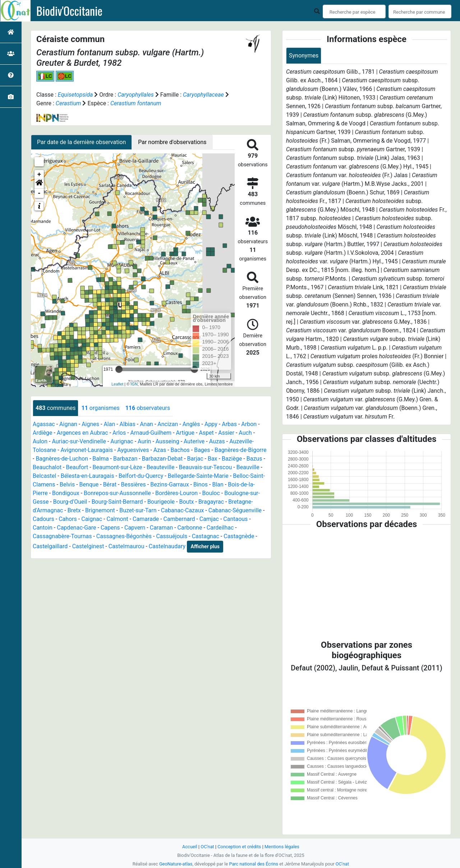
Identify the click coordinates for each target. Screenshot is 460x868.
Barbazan (125, 459)
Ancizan (168, 424)
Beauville (248, 467)
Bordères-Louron (176, 493)
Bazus (254, 459)
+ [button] (39, 175)
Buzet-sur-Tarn (138, 510)
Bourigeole (161, 502)
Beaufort (77, 467)
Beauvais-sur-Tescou (206, 467)
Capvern (135, 528)
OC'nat (207, 847)
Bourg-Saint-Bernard (117, 502)
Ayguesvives (133, 450)
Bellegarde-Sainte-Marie (198, 476)
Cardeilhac (220, 528)
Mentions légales (282, 847)
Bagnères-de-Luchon (62, 459)
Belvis (67, 484)
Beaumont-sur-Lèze (118, 467)
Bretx (74, 510)
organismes (100, 408)
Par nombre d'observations (172, 142)
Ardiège (43, 433)
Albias (128, 424)
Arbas (229, 424)
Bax (213, 459)
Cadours (43, 519)
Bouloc (211, 493)
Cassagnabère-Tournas (62, 536)
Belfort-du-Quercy (141, 476)
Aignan (68, 424)
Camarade (146, 519)
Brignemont (100, 510)
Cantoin (43, 528)
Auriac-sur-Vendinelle (79, 441)
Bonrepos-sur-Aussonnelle (117, 493)
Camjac (209, 519)
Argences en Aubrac (82, 433)
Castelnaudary (167, 546)
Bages (202, 450)
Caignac (92, 519)
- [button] (39, 193)
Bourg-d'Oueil (70, 502)
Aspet (206, 433)
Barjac (195, 459)
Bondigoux (66, 493)
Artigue (185, 433)
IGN (134, 384)
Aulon (40, 441)
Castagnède (239, 536)
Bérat (110, 484)
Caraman (162, 528)
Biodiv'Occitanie (69, 11)
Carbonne (190, 528)
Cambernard (179, 519)
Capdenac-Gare (76, 528)
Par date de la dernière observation (81, 142)
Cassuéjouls (172, 536)
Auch (245, 433)
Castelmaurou (126, 546)
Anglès (191, 424)
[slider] (119, 369)
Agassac (44, 424)
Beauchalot (47, 467)
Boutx (186, 502)
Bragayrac (211, 502)
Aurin (144, 441)
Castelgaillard (50, 546)
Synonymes (304, 56)
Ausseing (167, 441)
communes (56, 408)
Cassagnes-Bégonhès (124, 536)
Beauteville (161, 467)
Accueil (190, 847)
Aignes (90, 424)
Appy (211, 424)
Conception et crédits (239, 847)
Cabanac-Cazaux (183, 510)
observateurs (148, 408)
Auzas (217, 441)
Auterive (194, 441)
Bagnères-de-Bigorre (241, 450)
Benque (89, 484)
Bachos (180, 450)
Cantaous (235, 519)
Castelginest (88, 546)
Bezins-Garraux (169, 484)
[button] (39, 184)
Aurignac (122, 441)
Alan (109, 424)
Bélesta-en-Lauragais (88, 476)
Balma (100, 459)
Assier (226, 433)
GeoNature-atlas (176, 864)
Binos (201, 484)
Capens (110, 528)
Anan (146, 424)
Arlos (119, 433)
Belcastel (44, 476)
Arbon (249, 424)
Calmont (117, 519)
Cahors (68, 519)
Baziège (232, 459)
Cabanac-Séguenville (235, 510)
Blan (218, 484)
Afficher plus (205, 546)
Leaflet (117, 384)
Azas (160, 450)
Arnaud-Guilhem (151, 433)
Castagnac (206, 536)
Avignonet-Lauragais (87, 450)
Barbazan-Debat (162, 459)
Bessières (134, 484)
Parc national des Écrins (254, 864)
